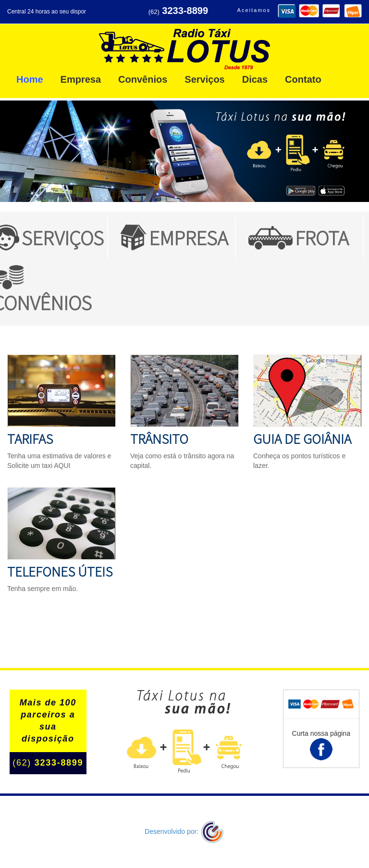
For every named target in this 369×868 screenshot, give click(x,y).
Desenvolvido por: (184, 831)
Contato (303, 79)
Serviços (204, 79)
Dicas (255, 79)
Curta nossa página (321, 745)
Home (30, 79)
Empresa (81, 79)
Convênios (143, 79)
